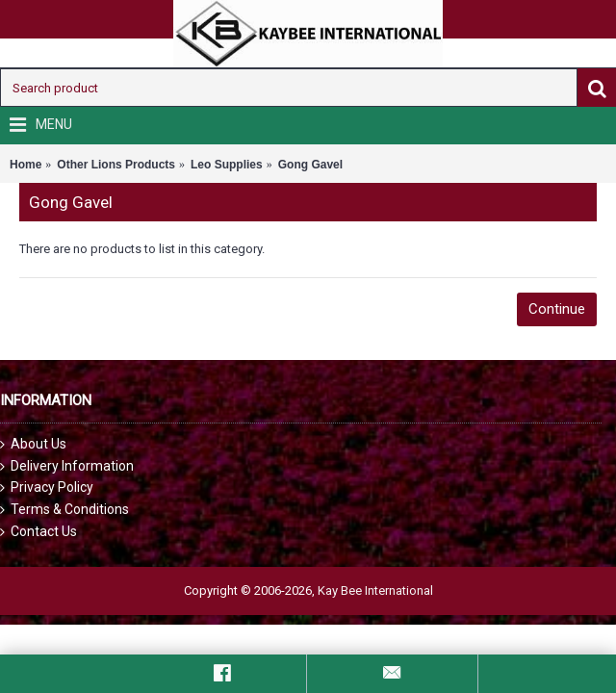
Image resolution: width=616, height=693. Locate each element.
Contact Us (38, 532)
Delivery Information (67, 466)
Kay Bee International (375, 590)
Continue (557, 309)
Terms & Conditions (64, 510)
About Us (33, 444)
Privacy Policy (47, 488)
